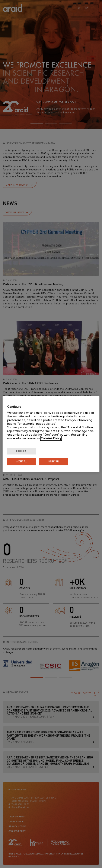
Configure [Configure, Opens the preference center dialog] (22, 451)
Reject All (54, 461)
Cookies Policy (51, 438)
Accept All (22, 461)
